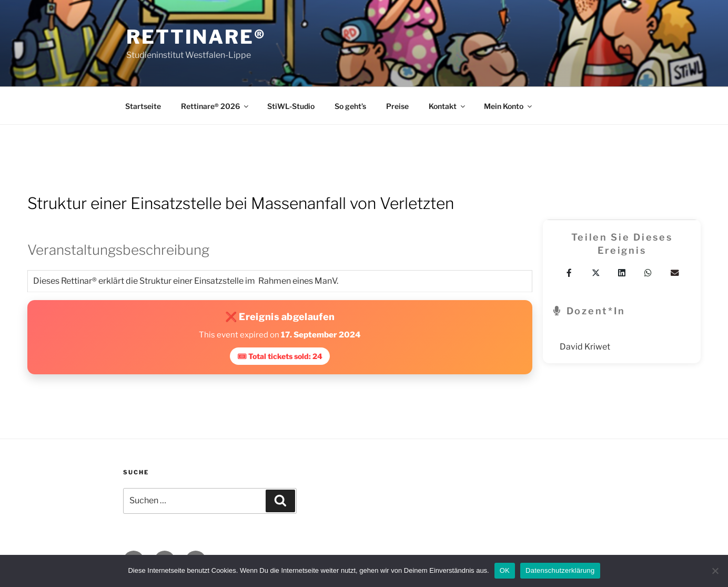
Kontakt (448, 106)
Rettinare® (196, 37)
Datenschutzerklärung (560, 570)
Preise (397, 106)
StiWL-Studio (291, 106)
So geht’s (350, 106)
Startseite (143, 106)
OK (505, 570)
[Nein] (715, 571)
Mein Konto (509, 106)
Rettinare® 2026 (215, 106)
